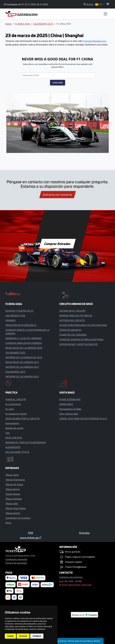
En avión (10, 409)
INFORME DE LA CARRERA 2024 (22, 367)
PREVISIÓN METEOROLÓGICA (21, 325)
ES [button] (99, 4)
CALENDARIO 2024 (15, 372)
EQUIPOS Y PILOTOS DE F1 (19, 311)
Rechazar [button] (23, 636)
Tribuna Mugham (14, 499)
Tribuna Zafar (12, 475)
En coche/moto (13, 404)
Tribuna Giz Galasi (14, 484)
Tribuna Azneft (13, 513)
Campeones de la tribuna (18, 518)
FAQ (31, 533)
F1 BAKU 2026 (22, 24)
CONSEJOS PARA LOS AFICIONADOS (24, 343)
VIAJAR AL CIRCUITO (16, 399)
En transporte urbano (16, 414)
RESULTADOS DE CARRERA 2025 (22, 362)
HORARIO (10, 320)
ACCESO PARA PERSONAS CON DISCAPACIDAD (83, 325)
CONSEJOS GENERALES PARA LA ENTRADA (81, 339)
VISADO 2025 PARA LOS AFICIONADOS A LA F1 (83, 418)
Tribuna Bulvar (13, 489)
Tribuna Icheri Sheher (16, 508)
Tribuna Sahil (12, 504)
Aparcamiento (12, 423)
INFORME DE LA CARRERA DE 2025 (24, 357)
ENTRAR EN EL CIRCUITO (72, 311)
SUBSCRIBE (58, 83)
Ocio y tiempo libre (69, 414)
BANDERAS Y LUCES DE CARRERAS (23, 338)
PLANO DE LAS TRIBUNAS (73, 335)
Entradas (84, 533)
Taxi (7, 433)
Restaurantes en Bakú (70, 409)
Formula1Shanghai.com (94, 41)
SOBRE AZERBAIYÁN (70, 399)
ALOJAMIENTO (13, 447)
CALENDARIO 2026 (15, 315)
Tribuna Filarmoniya (15, 480)
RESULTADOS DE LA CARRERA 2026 (24, 348)
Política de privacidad (16, 563)
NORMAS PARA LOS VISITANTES (76, 315)
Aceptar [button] (10, 636)
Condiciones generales (16, 559)
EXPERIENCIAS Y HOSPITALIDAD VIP (79, 344)
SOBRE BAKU (66, 404)
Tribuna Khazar (13, 494)
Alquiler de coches (14, 428)
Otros (8, 523)
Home (8, 24)
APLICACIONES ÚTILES (17, 452)
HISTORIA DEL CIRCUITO (72, 320)
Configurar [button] (37, 636)
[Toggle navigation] (105, 14)
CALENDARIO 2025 (43, 24)
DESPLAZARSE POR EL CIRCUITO (23, 418)
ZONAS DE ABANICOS (70, 330)
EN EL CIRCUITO (14, 438)
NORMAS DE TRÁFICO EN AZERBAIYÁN (26, 442)
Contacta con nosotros (57, 195)
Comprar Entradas (57, 244)
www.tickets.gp (31, 538)
